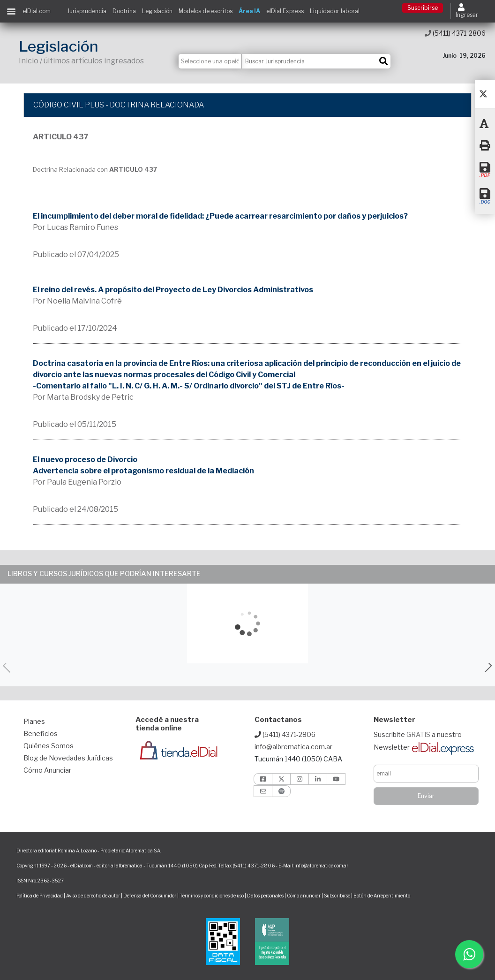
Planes (34, 721)
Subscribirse (337, 896)
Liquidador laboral (335, 11)
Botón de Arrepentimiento (382, 896)
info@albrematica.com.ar (293, 747)
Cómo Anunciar (47, 770)
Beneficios (41, 733)
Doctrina (124, 11)
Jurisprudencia (87, 11)
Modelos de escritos (206, 11)
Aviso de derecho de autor (93, 896)
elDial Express (285, 11)
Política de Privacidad (40, 896)
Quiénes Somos (49, 746)
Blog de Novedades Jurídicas (68, 758)
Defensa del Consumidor (150, 896)
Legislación (157, 11)
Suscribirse (423, 8)
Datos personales (265, 896)
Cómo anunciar (304, 896)
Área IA (249, 11)
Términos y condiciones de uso (212, 896)
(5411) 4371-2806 (455, 33)
